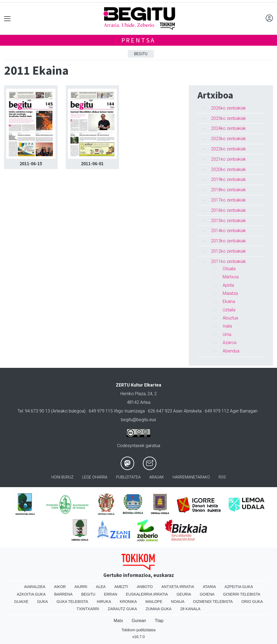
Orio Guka (252, 602)
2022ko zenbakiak (228, 149)
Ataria (209, 587)
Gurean (139, 621)
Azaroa (230, 343)
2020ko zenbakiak (228, 169)
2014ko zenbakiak (228, 231)
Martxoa (231, 277)
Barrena (64, 594)
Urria (227, 334)
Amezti (121, 587)
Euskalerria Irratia (147, 594)
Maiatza (230, 293)
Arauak (157, 477)
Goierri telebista (242, 594)
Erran (111, 594)
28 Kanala (190, 609)
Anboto (145, 587)
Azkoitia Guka (31, 594)
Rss (222, 477)
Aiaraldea (35, 587)
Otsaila (229, 269)
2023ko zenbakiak (228, 139)
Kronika (128, 602)
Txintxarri (88, 609)
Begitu (141, 54)
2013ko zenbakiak (228, 241)
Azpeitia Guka (239, 587)
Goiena (207, 594)
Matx (118, 621)
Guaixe (21, 602)
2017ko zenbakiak (228, 200)
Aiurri (81, 587)
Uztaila (229, 310)
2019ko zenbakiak (228, 179)
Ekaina (229, 301)
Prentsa (139, 40)
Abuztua (230, 318)
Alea (101, 587)
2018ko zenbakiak (228, 190)
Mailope (154, 602)
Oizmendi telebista (213, 602)
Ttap (159, 621)
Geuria (184, 594)
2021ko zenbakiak (228, 159)
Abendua (231, 351)
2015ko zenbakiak (228, 221)
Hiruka (104, 602)
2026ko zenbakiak (228, 108)
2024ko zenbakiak (228, 128)
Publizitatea (128, 477)
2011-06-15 (31, 164)
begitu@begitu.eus (138, 420)
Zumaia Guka (159, 609)
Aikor (60, 587)
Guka (42, 602)
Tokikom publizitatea (138, 630)
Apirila (228, 285)
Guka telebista (72, 602)
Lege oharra (95, 477)
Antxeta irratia (178, 587)
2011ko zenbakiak (228, 261)
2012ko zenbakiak (228, 251)
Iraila (227, 326)
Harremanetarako (191, 477)
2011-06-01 (92, 164)
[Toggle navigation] (7, 19)
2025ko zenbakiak (228, 118)
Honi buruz (62, 477)
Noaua (178, 602)
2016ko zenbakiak (228, 210)
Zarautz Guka (122, 609)
